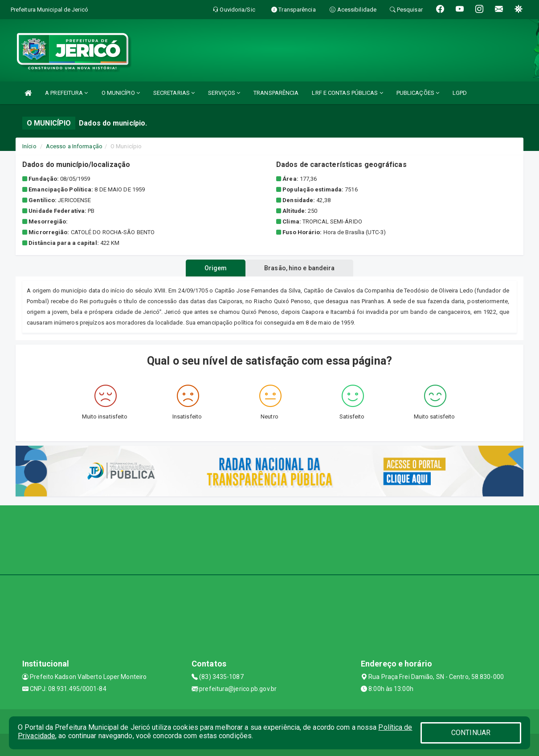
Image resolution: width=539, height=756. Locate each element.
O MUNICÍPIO (121, 93)
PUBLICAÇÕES (418, 93)
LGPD (460, 93)
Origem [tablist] (216, 268)
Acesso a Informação (74, 146)
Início (29, 146)
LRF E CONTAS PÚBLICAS (347, 93)
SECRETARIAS (174, 93)
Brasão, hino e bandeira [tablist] (299, 268)
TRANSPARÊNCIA (276, 93)
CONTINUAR (471, 733)
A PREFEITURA (66, 93)
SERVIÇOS (224, 93)
